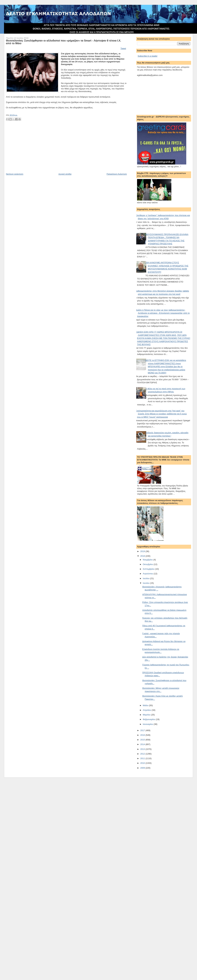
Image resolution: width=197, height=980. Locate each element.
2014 (143, 744)
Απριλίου (147, 710)
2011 (143, 758)
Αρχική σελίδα (65, 174)
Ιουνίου (146, 583)
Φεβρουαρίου (149, 719)
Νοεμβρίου (148, 560)
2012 (143, 754)
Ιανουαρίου (148, 724)
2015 (143, 740)
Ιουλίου (146, 578)
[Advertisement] (30, 150)
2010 (143, 763)
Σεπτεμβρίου (149, 569)
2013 (143, 749)
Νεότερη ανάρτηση (15, 174)
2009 (143, 768)
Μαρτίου (147, 715)
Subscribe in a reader (148, 56)
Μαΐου (146, 705)
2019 (143, 551)
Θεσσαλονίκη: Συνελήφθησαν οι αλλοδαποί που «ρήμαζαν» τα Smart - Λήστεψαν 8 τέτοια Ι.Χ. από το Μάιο (63, 42)
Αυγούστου (148, 574)
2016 (143, 735)
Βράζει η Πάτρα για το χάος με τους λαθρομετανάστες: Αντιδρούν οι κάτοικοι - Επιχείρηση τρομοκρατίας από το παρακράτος (163, 313)
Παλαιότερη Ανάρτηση (117, 174)
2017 (143, 730)
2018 (143, 556)
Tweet (123, 48)
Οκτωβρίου (148, 564)
